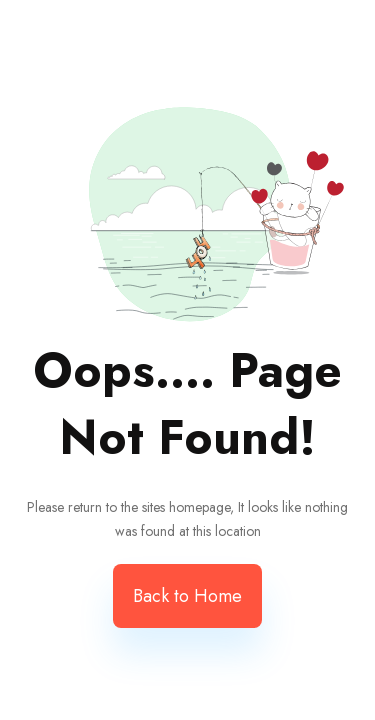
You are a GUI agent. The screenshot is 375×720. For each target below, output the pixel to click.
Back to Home (187, 596)
